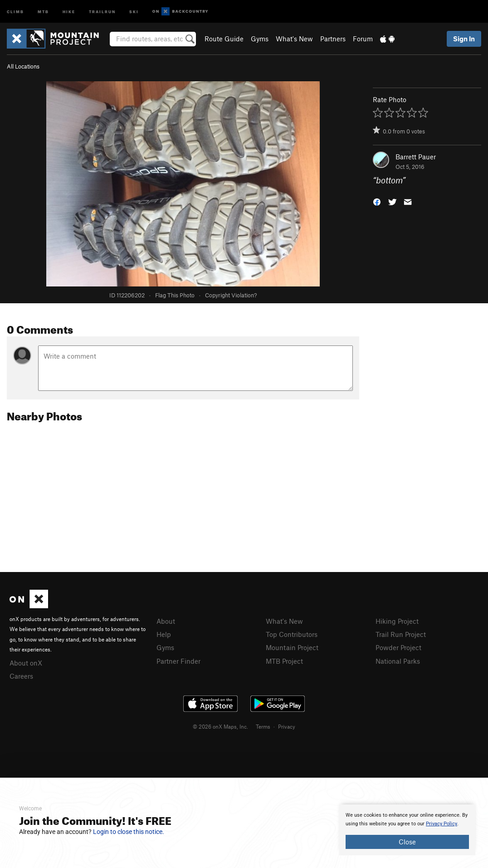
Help (164, 634)
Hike (69, 11)
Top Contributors (292, 634)
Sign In (464, 39)
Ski (134, 11)
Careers (21, 676)
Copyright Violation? (231, 295)
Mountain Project (292, 647)
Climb (15, 11)
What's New (294, 39)
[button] (377, 201)
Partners (333, 39)
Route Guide (224, 39)
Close (407, 842)
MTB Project (284, 661)
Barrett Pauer (416, 157)
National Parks (398, 661)
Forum (363, 39)
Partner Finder (178, 661)
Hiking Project (397, 621)
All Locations (23, 66)
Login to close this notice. (129, 832)
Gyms (260, 39)
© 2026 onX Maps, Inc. (220, 726)
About (166, 621)
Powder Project (398, 647)
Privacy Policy (442, 824)
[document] (407, 830)
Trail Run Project (401, 634)
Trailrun (102, 11)
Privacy (287, 726)
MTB (43, 11)
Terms (263, 726)
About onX (26, 663)
